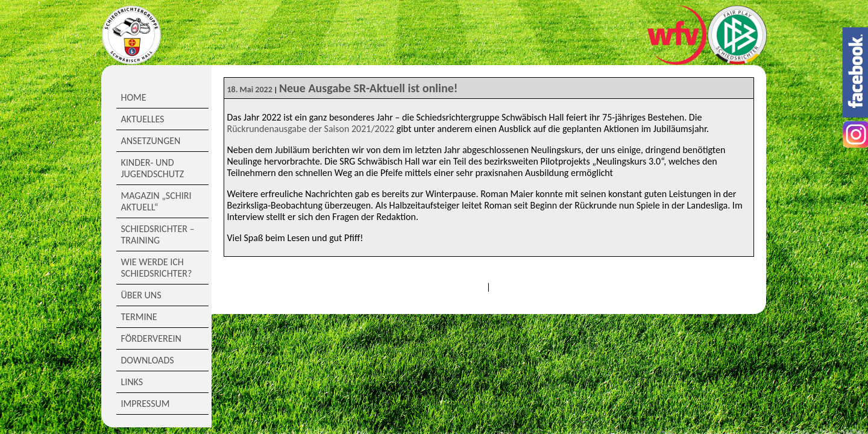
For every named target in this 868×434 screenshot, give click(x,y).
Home (134, 97)
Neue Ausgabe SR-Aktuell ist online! (368, 88)
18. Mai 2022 (250, 90)
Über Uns (141, 295)
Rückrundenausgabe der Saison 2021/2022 (311, 129)
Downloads (148, 360)
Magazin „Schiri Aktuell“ (156, 201)
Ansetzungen (151, 141)
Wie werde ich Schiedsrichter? (157, 268)
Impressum (146, 404)
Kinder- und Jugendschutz (153, 168)
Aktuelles (143, 119)
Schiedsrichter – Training (158, 234)
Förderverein (151, 338)
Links (132, 382)
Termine (139, 317)
